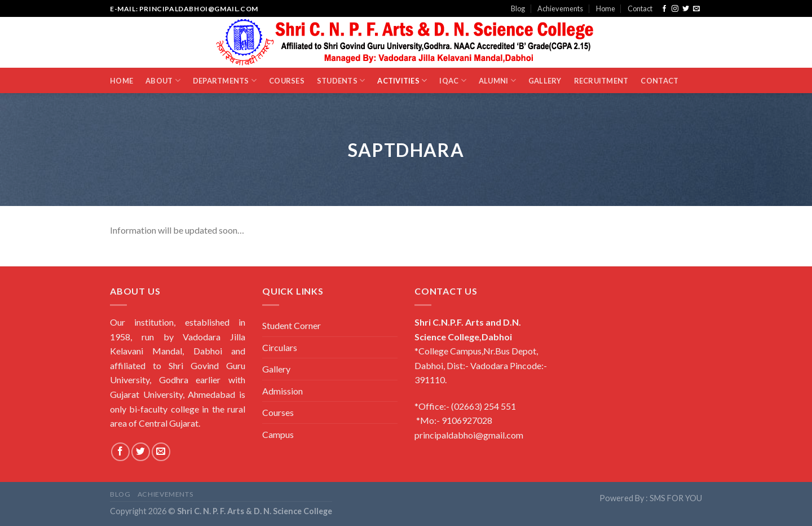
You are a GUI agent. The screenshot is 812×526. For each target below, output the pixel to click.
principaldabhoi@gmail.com (469, 435)
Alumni (497, 80)
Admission (283, 391)
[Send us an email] (696, 9)
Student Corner (292, 325)
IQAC (453, 80)
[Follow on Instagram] (675, 9)
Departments (225, 80)
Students (341, 80)
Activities (402, 80)
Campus (278, 434)
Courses (287, 81)
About (163, 80)
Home (606, 8)
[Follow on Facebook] (664, 9)
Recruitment (601, 81)
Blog (518, 8)
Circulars (280, 347)
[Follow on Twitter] (686, 9)
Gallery (545, 81)
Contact (640, 8)
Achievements (560, 8)
